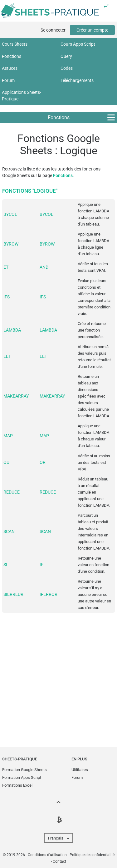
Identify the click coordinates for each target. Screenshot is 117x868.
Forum (8, 80)
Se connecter (53, 30)
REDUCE (12, 492)
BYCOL (10, 214)
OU (6, 462)
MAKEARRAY (16, 396)
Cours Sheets (15, 44)
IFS (7, 297)
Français (56, 838)
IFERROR (49, 594)
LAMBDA (12, 330)
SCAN (9, 531)
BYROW (11, 244)
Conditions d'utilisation (47, 855)
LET (7, 356)
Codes (67, 68)
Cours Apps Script (78, 44)
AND (44, 267)
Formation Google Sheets (24, 770)
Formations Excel (17, 785)
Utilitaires (80, 770)
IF (41, 565)
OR (43, 462)
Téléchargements (77, 80)
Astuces (10, 68)
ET (6, 267)
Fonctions (12, 56)
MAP (8, 436)
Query (66, 56)
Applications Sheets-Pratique (22, 96)
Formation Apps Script (22, 777)
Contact (59, 861)
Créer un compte (92, 30)
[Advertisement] (58, 675)
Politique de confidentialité (92, 855)
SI (5, 565)
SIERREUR (13, 594)
